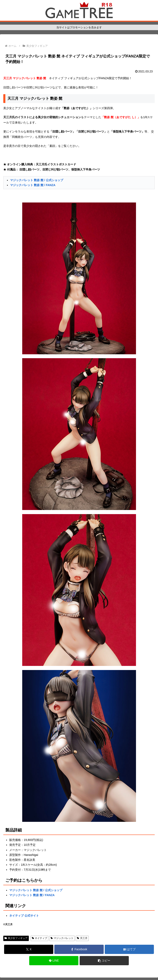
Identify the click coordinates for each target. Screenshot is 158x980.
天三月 (82, 938)
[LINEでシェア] (54, 961)
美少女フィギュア (16, 938)
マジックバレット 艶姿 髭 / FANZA (33, 185)
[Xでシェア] (29, 949)
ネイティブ (40, 938)
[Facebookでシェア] (79, 949)
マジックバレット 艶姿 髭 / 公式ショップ (37, 180)
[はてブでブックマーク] (129, 949)
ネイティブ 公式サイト (24, 916)
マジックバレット (62, 938)
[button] (104, 961)
